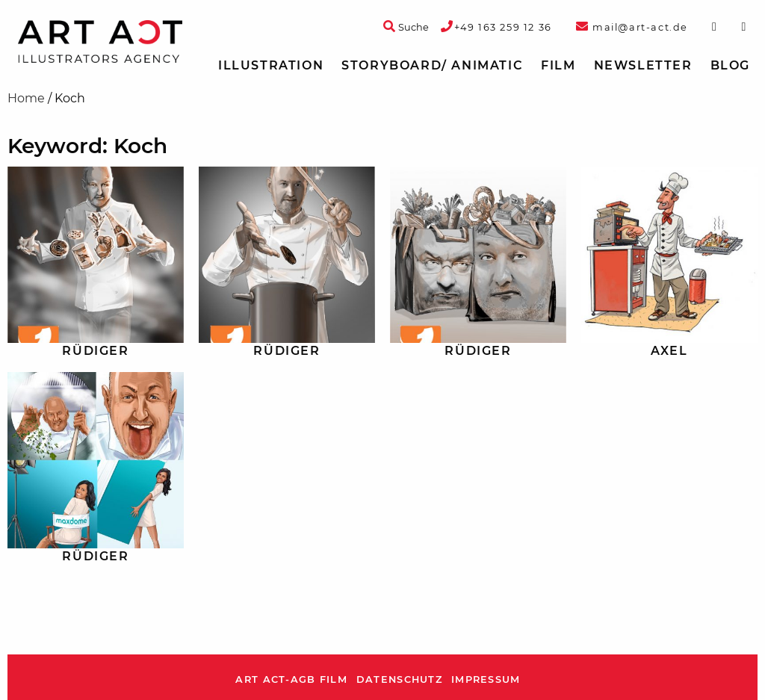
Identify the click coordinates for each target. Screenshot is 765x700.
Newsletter (643, 65)
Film (558, 65)
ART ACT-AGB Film (291, 679)
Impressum (486, 679)
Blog (730, 65)
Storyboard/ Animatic (432, 65)
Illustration (271, 65)
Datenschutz (399, 679)
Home (26, 98)
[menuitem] (271, 66)
